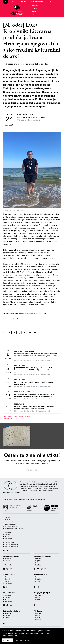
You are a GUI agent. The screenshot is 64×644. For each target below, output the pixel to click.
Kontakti (23, 2)
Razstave (35, 5)
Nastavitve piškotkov (23, 640)
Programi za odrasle (11, 546)
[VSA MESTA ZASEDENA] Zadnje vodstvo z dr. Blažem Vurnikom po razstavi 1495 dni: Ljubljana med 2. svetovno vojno (35, 370)
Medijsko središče (11, 526)
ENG (50, 2)
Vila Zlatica (38, 611)
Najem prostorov (10, 522)
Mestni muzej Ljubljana (12, 556)
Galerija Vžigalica (40, 575)
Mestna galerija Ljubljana (44, 556)
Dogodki (35, 9)
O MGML (13, 2)
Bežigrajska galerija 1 (42, 593)
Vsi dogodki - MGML (11, 418)
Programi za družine (11, 544)
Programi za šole (10, 542)
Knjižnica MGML (10, 524)
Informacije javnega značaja (14, 528)
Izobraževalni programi (37, 2)
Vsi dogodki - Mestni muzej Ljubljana (17, 416)
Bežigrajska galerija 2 (11, 611)
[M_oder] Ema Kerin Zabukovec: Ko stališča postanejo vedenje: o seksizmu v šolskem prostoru (34, 407)
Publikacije (8, 538)
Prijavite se (32, 470)
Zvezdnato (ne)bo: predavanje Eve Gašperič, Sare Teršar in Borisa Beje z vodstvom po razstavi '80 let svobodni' (36, 395)
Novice (34, 12)
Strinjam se (7, 640)
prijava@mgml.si (29, 314)
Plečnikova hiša (9, 593)
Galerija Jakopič (9, 575)
